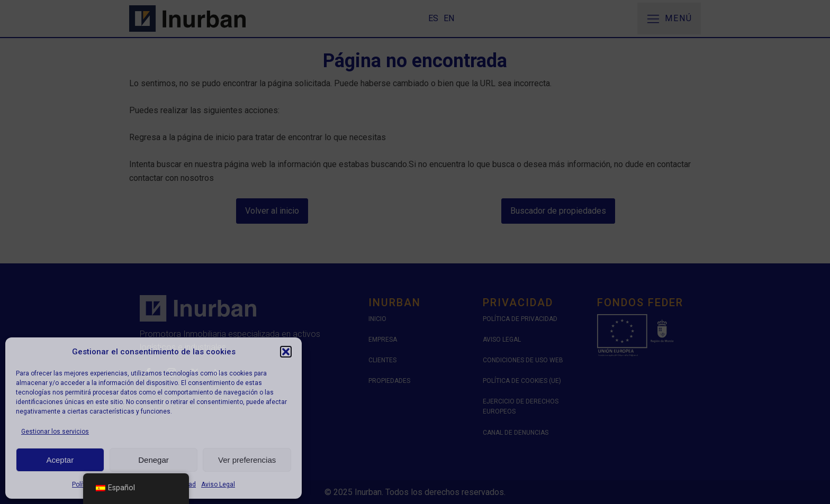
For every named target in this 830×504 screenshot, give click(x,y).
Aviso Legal (218, 484)
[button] (286, 352)
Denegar (154, 460)
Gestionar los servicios (55, 432)
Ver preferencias (247, 460)
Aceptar (60, 460)
